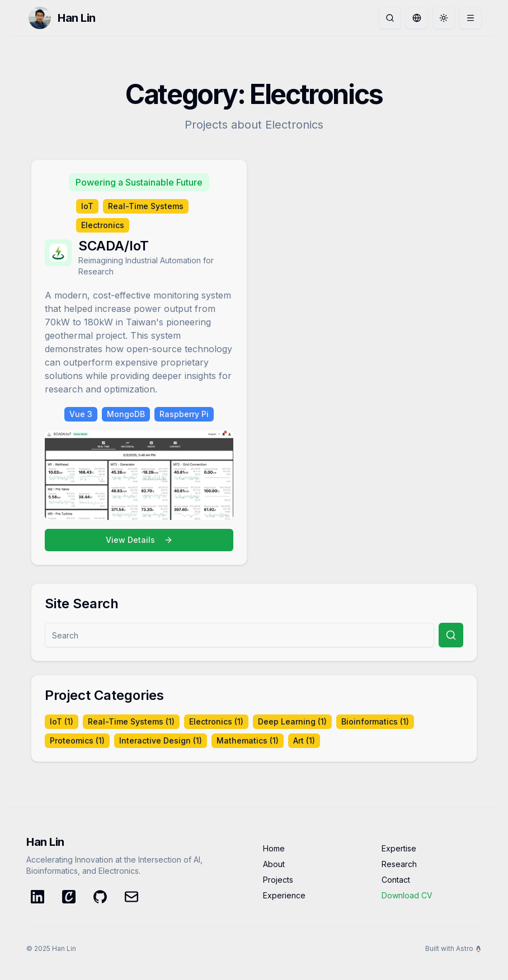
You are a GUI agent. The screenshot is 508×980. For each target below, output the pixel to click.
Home (274, 848)
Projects (278, 880)
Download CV (407, 895)
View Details (139, 540)
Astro (469, 948)
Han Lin (77, 18)
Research (399, 864)
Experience (284, 895)
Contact (396, 880)
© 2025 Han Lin (51, 948)
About (274, 864)
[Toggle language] (417, 18)
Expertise (399, 848)
